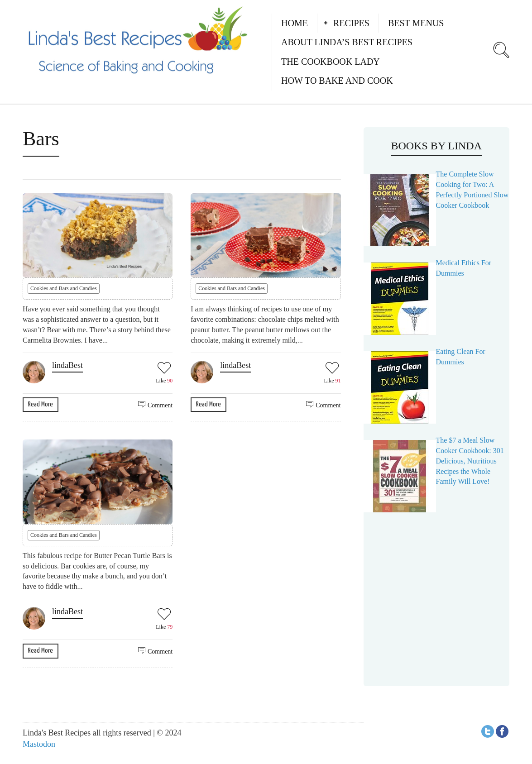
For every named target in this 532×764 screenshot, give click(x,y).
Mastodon (39, 744)
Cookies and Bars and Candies (64, 288)
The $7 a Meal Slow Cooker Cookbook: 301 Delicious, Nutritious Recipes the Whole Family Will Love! (470, 461)
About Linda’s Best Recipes (347, 42)
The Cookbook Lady (331, 62)
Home (295, 23)
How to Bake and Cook (337, 81)
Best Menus (416, 23)
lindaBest (67, 365)
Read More (41, 404)
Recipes (351, 23)
